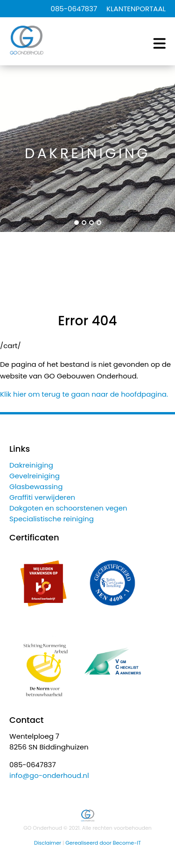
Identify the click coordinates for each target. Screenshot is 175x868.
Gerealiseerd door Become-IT (103, 843)
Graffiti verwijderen (42, 497)
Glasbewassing (36, 486)
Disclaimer (48, 843)
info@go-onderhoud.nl (49, 775)
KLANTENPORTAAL (136, 9)
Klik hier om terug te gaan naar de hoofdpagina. (84, 394)
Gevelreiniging (35, 476)
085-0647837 (74, 9)
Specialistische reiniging (52, 519)
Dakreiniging (31, 465)
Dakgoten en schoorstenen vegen (68, 508)
